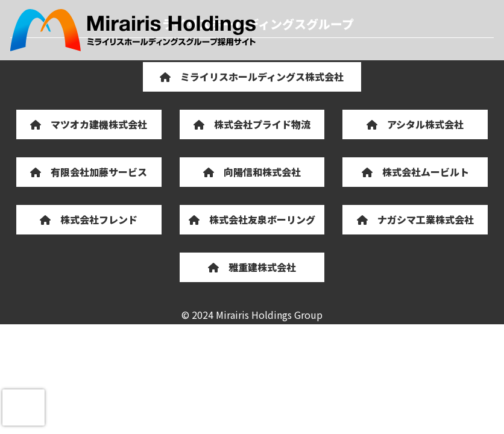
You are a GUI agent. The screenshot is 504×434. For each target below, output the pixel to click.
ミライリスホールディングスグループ (133, 30)
